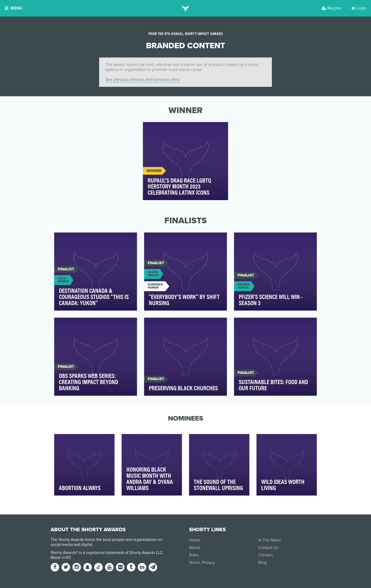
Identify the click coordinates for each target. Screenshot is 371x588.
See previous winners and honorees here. (143, 80)
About (194, 548)
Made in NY (61, 558)
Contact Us (268, 548)
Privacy (208, 563)
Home (194, 540)
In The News (270, 540)
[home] (186, 8)
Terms (194, 563)
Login (359, 8)
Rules (194, 555)
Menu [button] (13, 8)
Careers (266, 555)
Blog (263, 563)
